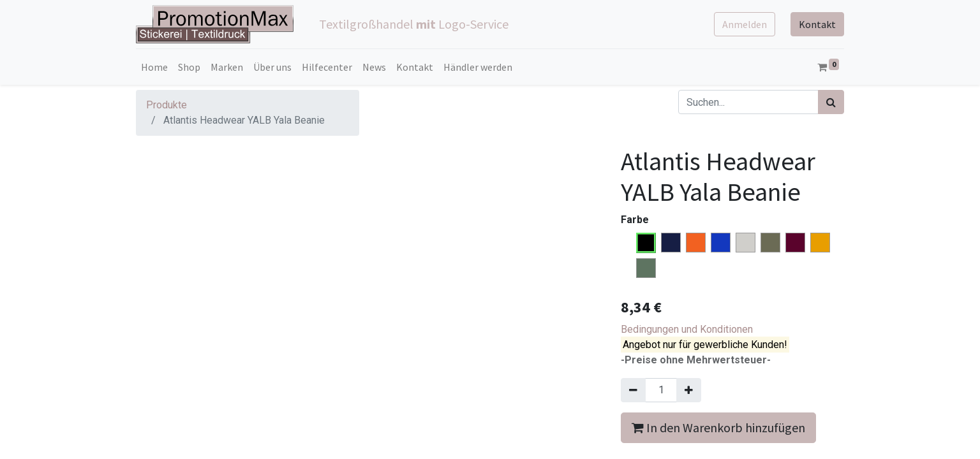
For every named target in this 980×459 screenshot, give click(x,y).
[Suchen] (831, 102)
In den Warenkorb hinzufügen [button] (718, 427)
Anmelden (745, 24)
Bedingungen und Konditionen (687, 329)
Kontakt (817, 24)
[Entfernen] (633, 390)
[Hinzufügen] (689, 390)
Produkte (167, 105)
